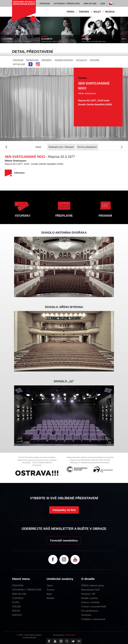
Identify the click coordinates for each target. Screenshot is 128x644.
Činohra (50, 590)
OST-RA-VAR (19, 64)
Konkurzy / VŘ (88, 594)
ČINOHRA (84, 12)
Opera (50, 586)
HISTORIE (95, 60)
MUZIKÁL (110, 12)
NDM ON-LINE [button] (90, 4)
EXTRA (16, 602)
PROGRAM (18, 60)
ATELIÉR (17, 607)
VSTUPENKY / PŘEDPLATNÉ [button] (67, 4)
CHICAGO (86, 39)
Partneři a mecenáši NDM (94, 607)
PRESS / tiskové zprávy (93, 586)
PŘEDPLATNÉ (64, 215)
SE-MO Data (70, 635)
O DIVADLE (18, 598)
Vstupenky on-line (64, 510)
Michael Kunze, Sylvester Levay (53, 41)
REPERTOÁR (32, 60)
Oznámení (86, 615)
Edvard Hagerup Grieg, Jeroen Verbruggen (16, 41)
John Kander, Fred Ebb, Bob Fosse (94, 41)
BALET (97, 12)
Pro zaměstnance (90, 611)
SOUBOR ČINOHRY (64, 60)
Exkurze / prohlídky (90, 602)
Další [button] (103, 4)
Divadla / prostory (90, 598)
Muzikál (50, 598)
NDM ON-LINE (19, 594)
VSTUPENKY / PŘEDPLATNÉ (27, 590)
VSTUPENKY (23, 215)
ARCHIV (16, 611)
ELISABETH (47, 39)
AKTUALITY (82, 60)
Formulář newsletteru (64, 541)
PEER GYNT (7, 39)
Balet (49, 594)
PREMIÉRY (47, 60)
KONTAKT (17, 615)
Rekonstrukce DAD (90, 590)
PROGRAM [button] (45, 4)
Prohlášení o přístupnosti (93, 619)
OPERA (71, 12)
